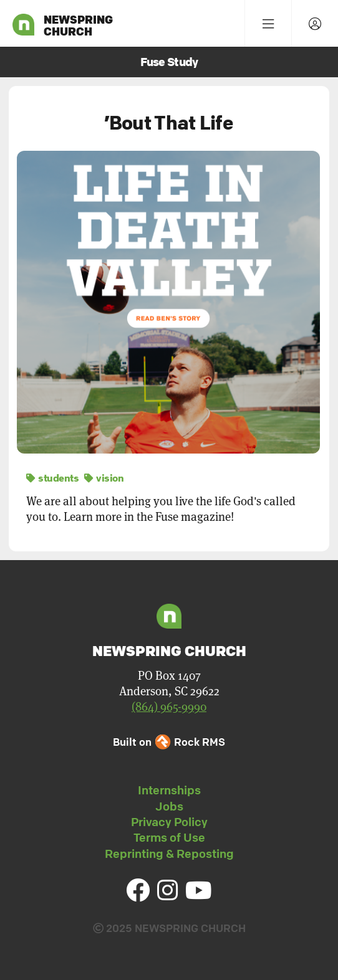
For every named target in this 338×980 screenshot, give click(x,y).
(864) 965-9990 (169, 707)
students (52, 478)
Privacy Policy (169, 822)
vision (104, 478)
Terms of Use (169, 837)
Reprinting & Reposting (169, 854)
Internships (169, 790)
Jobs (169, 806)
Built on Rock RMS (169, 742)
